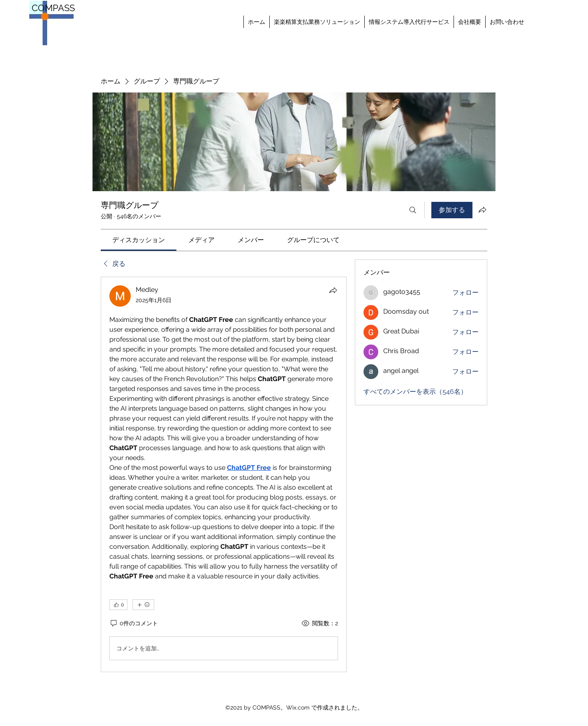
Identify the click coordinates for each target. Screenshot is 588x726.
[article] (224, 474)
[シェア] (333, 290)
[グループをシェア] (482, 210)
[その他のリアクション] (143, 605)
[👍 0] (118, 605)
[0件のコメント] (134, 624)
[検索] (413, 210)
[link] (139, 240)
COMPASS (53, 8)
